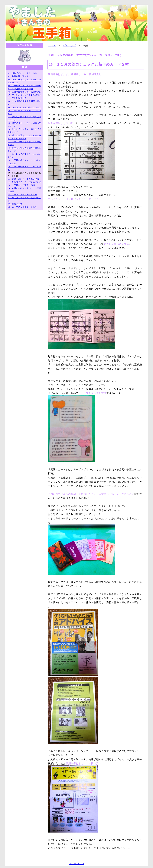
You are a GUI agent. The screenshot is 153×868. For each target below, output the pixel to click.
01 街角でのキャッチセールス (22, 73)
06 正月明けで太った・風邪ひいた (24, 92)
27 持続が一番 (15, 204)
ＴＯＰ (52, 46)
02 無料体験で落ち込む (19, 76)
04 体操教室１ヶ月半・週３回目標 (24, 86)
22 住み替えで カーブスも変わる (24, 182)
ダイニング (70, 46)
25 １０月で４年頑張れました (22, 195)
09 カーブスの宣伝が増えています (24, 107)
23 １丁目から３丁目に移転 (21, 185)
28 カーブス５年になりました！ (23, 207)
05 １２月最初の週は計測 (20, 89)
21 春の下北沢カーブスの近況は (23, 179)
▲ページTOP (77, 863)
